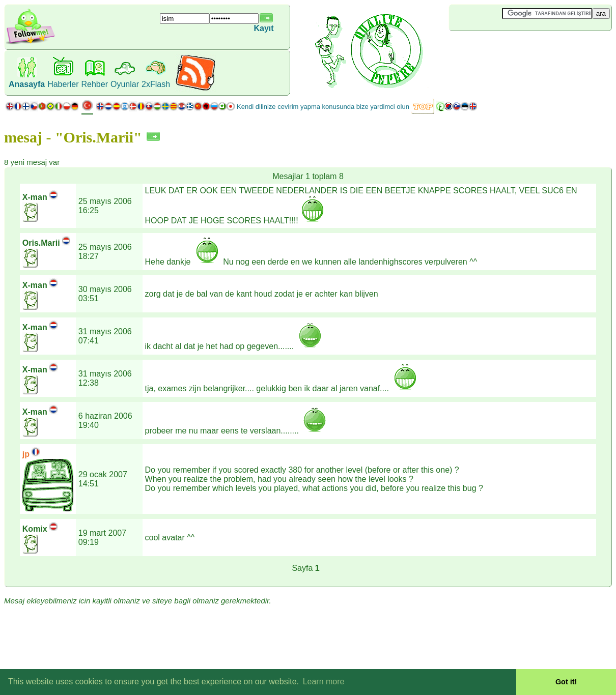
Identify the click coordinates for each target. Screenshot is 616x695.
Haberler (63, 84)
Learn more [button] (324, 682)
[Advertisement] (510, 48)
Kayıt (264, 28)
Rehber (95, 84)
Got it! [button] (566, 682)
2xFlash (156, 84)
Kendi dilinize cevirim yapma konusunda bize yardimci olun (323, 107)
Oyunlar (125, 84)
